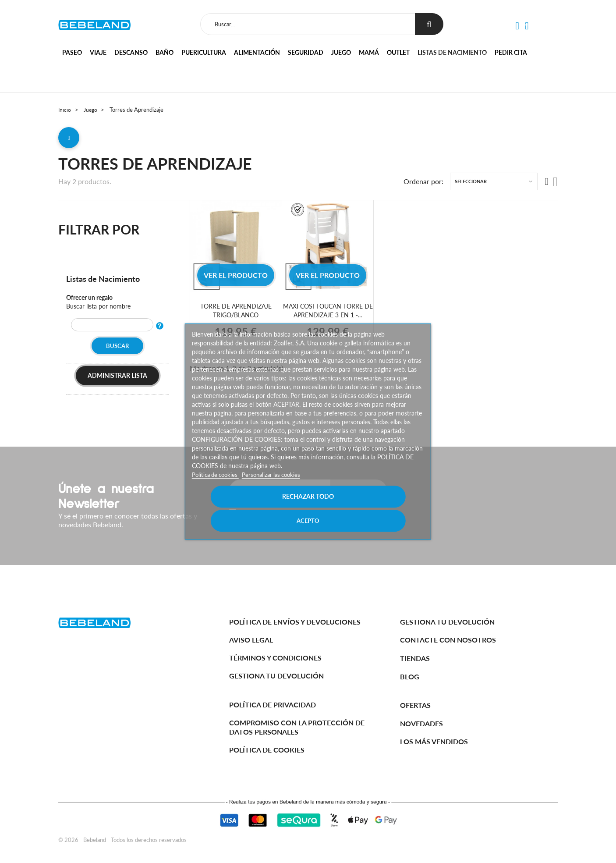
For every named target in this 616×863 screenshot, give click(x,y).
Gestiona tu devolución (276, 676)
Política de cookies (218, 486)
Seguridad (306, 52)
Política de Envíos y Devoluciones (295, 622)
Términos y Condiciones (275, 658)
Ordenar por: (423, 185)
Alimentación (257, 52)
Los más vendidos (434, 741)
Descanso (131, 52)
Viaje (98, 52)
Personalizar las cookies (278, 486)
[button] (517, 26)
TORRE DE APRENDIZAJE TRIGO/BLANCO (236, 314)
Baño (165, 52)
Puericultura (204, 52)
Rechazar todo (250, 508)
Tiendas (415, 658)
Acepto (366, 508)
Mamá (369, 52)
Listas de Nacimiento (106, 281)
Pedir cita (511, 52)
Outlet (398, 52)
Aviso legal (251, 640)
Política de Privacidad (273, 705)
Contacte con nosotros (448, 640)
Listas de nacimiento (452, 52)
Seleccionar (471, 185)
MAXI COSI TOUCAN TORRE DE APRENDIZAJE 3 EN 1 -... (328, 314)
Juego (341, 52)
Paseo (72, 52)
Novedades (421, 723)
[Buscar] (306, 24)
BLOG (410, 677)
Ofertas (415, 705)
